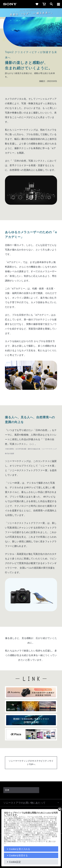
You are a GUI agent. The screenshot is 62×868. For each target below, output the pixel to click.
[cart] (44, 4)
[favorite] (37, 4)
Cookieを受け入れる (20, 849)
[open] (51, 4)
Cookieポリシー (30, 840)
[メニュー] (59, 4)
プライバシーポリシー (37, 841)
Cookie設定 (15, 862)
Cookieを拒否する (18, 855)
